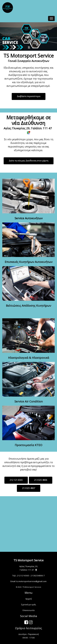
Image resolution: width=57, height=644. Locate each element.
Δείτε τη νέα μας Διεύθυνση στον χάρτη (29, 161)
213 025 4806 (41, 480)
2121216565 (23, 576)
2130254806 (37, 576)
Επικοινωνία (29, 610)
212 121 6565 (16, 480)
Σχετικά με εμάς (29, 604)
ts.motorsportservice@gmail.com (31, 581)
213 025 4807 (29, 488)
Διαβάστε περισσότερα (29, 96)
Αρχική (29, 599)
